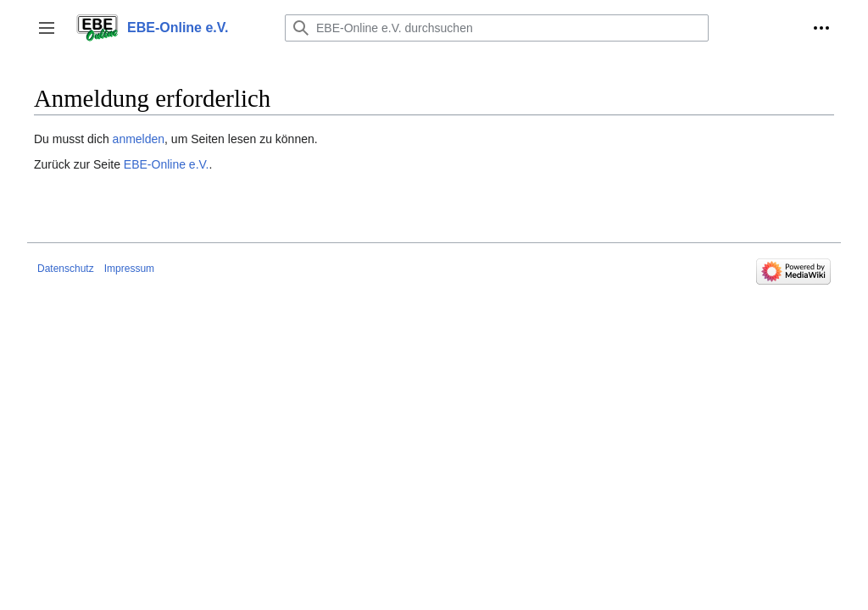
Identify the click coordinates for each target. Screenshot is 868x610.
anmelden (139, 139)
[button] (47, 28)
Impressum (129, 269)
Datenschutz (66, 269)
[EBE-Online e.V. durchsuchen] (497, 28)
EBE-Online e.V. (167, 164)
